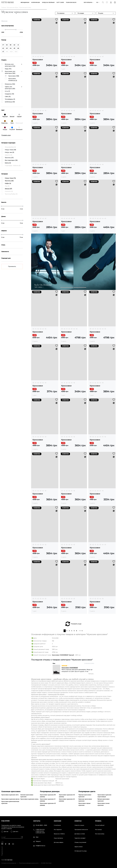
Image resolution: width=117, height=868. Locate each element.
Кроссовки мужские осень (29, 801)
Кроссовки (38, 61)
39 (90, 220)
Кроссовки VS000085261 (70, 669)
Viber (37, 837)
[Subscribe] (21, 837)
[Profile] (111, 3)
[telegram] (9, 844)
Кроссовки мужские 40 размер (67, 798)
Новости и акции (79, 825)
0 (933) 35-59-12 (40, 831)
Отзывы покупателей (80, 842)
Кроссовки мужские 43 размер (48, 806)
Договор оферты (59, 842)
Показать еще (76, 626)
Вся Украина (88, 3)
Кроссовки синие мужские (103, 806)
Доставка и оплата (80, 834)
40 (33, 58)
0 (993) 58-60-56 (40, 830)
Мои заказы (98, 830)
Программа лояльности (81, 830)
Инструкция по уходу (81, 851)
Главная (4, 9)
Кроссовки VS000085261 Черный (63, 657)
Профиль (98, 821)
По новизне (61, 15)
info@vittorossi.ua (40, 846)
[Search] (103, 3)
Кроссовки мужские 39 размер (48, 798)
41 (36, 58)
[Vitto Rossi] (8, 3)
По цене (101, 15)
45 (74, 58)
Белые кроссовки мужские (103, 802)
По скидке (81, 15)
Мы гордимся (58, 830)
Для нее (6, 832)
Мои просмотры (100, 834)
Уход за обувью (48, 3)
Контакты (37, 821)
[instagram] (2, 844)
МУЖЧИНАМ (36, 3)
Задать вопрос (79, 847)
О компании (57, 825)
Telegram (38, 841)
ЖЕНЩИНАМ (25, 3)
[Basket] (115, 3)
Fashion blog (71, 3)
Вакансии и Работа (59, 834)
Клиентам (78, 821)
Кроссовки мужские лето (10, 797)
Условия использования (9, 863)
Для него (16, 832)
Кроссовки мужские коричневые (104, 798)
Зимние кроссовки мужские (27, 798)
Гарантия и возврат (80, 838)
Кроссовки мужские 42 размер (67, 802)
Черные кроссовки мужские (85, 798)
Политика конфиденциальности (29, 863)
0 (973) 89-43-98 (40, 833)
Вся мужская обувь (13, 9)
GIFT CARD (60, 3)
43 (40, 58)
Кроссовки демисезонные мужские (10, 804)
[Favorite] (107, 3)
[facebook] (6, 844)
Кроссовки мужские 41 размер (48, 802)
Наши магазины (58, 838)
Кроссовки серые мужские (84, 806)
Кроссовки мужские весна (10, 801)
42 (38, 58)
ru (97, 3)
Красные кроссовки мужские (85, 802)
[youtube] (13, 844)
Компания (57, 821)
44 (43, 58)
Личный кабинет (100, 825)
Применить (12, 268)
